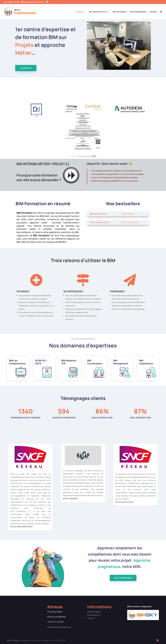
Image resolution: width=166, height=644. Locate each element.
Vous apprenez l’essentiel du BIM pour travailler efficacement (117, 171)
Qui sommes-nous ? (98, 12)
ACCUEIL (79, 12)
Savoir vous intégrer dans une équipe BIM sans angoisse (115, 177)
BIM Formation (14, 640)
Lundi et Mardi (127, 214)
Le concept (26, 68)
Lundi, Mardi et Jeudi (130, 222)
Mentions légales (94, 612)
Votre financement (138, 12)
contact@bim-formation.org (59, 627)
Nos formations (120, 12)
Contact (153, 12)
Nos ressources (94, 615)
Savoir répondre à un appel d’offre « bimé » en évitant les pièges (118, 174)
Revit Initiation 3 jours (100, 222)
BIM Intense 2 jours (98, 214)
